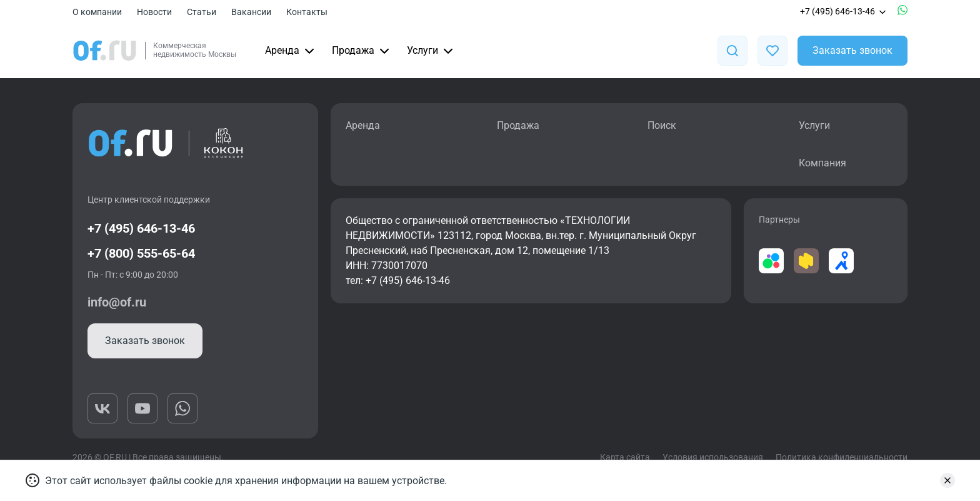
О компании (97, 12)
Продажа (362, 51)
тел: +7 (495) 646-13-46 (398, 281)
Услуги (431, 51)
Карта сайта (625, 457)
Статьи (202, 12)
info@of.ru (117, 302)
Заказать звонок (852, 50)
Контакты (307, 12)
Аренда (291, 51)
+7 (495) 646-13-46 (844, 11)
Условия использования (713, 457)
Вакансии (251, 12)
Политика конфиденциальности (842, 457)
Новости (154, 12)
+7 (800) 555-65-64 (141, 253)
